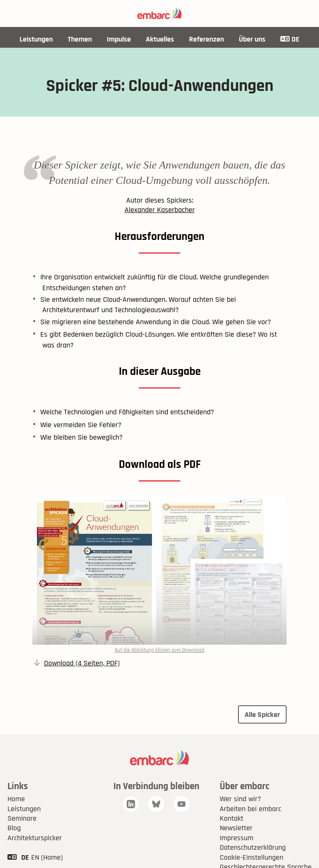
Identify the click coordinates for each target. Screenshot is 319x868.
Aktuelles (160, 39)
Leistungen (36, 39)
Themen (80, 39)
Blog (14, 828)
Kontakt (232, 818)
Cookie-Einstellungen (252, 857)
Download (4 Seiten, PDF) (82, 663)
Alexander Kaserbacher (160, 210)
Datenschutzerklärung (253, 847)
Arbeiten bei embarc (250, 809)
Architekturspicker (35, 838)
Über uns (252, 39)
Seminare (22, 818)
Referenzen (206, 39)
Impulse (119, 39)
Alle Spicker (262, 715)
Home (16, 799)
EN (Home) (47, 857)
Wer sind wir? (240, 799)
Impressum (237, 838)
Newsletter (236, 828)
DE (290, 39)
